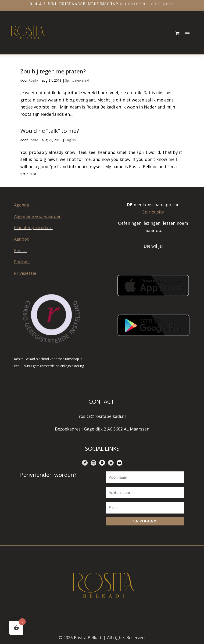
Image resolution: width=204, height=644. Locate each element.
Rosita (33, 80)
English (70, 140)
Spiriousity (153, 212)
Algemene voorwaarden (38, 216)
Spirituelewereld (77, 80)
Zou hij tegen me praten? (53, 71)
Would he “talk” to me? (50, 131)
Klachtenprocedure (33, 228)
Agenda (21, 205)
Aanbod (22, 239)
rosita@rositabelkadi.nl (102, 416)
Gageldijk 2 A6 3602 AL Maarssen (117, 429)
